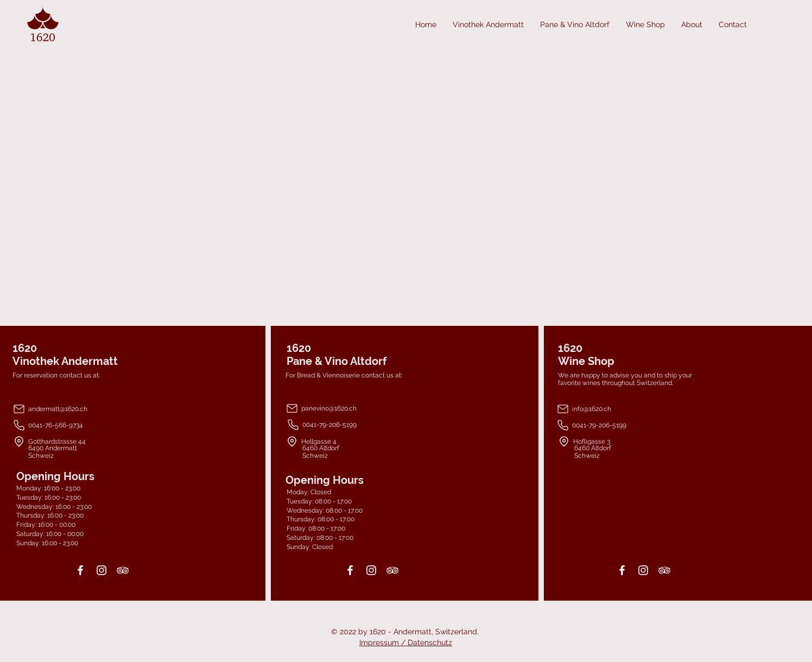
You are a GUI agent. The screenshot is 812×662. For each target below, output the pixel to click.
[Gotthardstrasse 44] (99, 441)
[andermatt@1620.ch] (91, 409)
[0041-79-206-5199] (352, 424)
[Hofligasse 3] (633, 441)
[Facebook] (80, 570)
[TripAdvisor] (123, 570)
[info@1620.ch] (626, 409)
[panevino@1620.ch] (351, 408)
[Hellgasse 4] (372, 441)
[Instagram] (101, 570)
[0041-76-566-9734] (91, 425)
